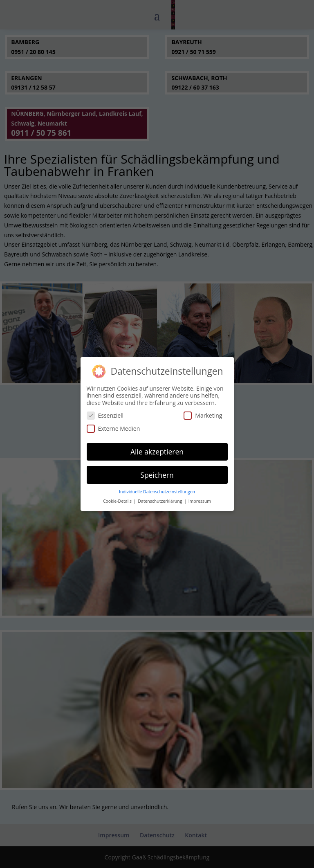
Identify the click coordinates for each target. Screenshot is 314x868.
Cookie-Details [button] (118, 499)
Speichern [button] (157, 473)
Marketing (203, 413)
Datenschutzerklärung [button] (160, 499)
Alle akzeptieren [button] (157, 450)
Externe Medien (113, 426)
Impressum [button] (200, 499)
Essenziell (105, 413)
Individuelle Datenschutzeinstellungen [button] (157, 490)
